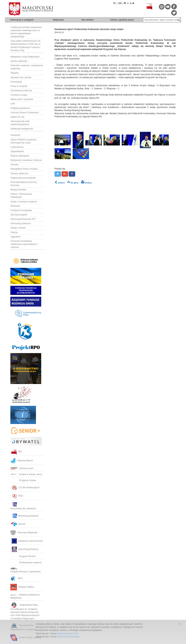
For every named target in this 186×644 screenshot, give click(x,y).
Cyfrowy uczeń (22, 468)
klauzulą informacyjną (68, 637)
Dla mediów (88, 20)
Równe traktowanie (20, 156)
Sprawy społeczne (19, 173)
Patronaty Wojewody (24, 533)
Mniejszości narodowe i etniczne (26, 160)
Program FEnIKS (23, 556)
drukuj (86, 183)
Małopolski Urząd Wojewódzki (25, 57)
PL (115, 3)
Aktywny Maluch (22, 461)
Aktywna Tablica (22, 587)
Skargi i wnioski (18, 228)
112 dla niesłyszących (25, 487)
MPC (17, 578)
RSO (17, 496)
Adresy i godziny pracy (122, 20)
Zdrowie (14, 165)
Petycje (14, 232)
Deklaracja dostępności (22, 129)
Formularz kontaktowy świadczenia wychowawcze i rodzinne (24, 244)
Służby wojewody (19, 61)
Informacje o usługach (22, 20)
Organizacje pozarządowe (23, 178)
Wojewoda (58, 20)
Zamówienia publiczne (21, 91)
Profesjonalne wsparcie (26, 563)
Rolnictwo (15, 206)
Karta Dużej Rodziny (24, 549)
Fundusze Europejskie (21, 210)
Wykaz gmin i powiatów (22, 99)
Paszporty (15, 135)
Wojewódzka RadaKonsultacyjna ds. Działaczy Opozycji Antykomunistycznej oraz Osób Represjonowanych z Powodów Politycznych (25, 612)
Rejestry (15, 73)
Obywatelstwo (17, 151)
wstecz (60, 183)
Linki (13, 104)
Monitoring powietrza (24, 516)
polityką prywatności (67, 633)
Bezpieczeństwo (18, 190)
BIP (16, 452)
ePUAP (18, 524)
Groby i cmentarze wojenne (24, 202)
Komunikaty (16, 82)
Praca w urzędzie (19, 86)
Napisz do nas (17, 117)
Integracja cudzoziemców (27, 541)
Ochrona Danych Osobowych (25, 113)
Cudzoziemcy (17, 147)
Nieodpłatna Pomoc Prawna (24, 169)
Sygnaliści (15, 237)
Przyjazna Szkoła (23, 480)
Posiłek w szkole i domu (26, 474)
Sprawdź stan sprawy (21, 77)
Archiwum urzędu (19, 95)
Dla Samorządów (19, 215)
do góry (73, 183)
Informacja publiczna (21, 223)
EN (120, 3)
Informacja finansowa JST (23, 219)
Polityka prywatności (20, 108)
